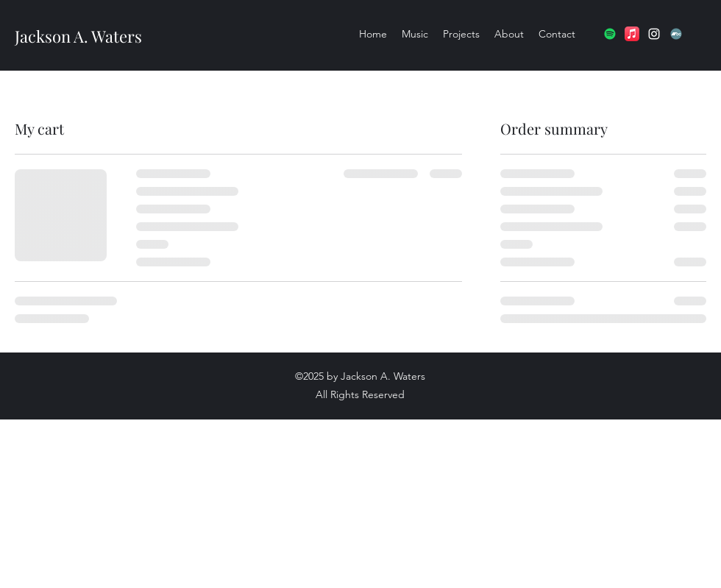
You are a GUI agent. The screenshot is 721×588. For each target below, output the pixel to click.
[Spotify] (610, 34)
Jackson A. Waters (78, 36)
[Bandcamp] (676, 34)
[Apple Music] (632, 34)
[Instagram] (654, 34)
